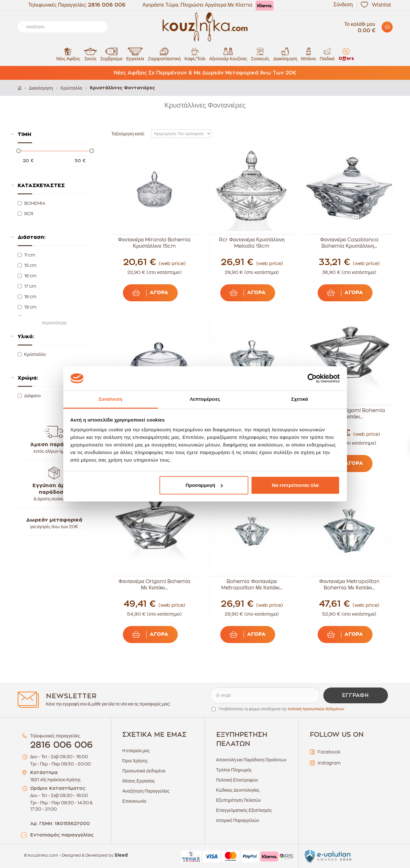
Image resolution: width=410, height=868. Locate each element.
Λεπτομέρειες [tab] (205, 399)
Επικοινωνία (134, 801)
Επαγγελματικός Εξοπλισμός (244, 810)
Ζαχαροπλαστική (164, 54)
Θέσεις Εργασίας (139, 781)
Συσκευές (260, 54)
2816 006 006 (107, 5)
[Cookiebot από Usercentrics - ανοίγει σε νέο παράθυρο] (312, 378)
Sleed (121, 855)
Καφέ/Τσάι (195, 54)
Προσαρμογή (204, 485)
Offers (346, 54)
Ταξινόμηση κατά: (128, 134)
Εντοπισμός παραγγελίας (62, 835)
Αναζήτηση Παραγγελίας (146, 791)
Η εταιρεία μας (136, 751)
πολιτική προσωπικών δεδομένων (316, 709)
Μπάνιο (308, 54)
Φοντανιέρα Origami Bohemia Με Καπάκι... (349, 414)
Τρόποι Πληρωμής (234, 770)
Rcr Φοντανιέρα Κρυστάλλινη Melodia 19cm (252, 243)
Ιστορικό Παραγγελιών (238, 820)
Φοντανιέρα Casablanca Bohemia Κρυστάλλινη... (349, 243)
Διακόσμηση (285, 54)
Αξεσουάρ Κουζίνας (228, 54)
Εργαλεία (135, 54)
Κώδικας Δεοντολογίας (238, 790)
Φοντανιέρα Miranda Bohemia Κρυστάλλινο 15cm (154, 243)
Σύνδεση (343, 5)
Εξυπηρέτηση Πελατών (239, 800)
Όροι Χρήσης (135, 761)
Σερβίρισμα (112, 54)
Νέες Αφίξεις (68, 54)
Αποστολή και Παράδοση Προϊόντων (251, 760)
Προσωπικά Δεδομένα (144, 771)
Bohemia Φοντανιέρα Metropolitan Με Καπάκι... (252, 585)
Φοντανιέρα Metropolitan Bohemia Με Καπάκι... (349, 585)
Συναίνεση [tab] (110, 399)
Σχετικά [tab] (300, 399)
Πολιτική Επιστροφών (237, 780)
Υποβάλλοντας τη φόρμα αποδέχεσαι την (282, 709)
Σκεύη (90, 54)
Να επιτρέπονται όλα (295, 485)
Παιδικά (327, 54)
